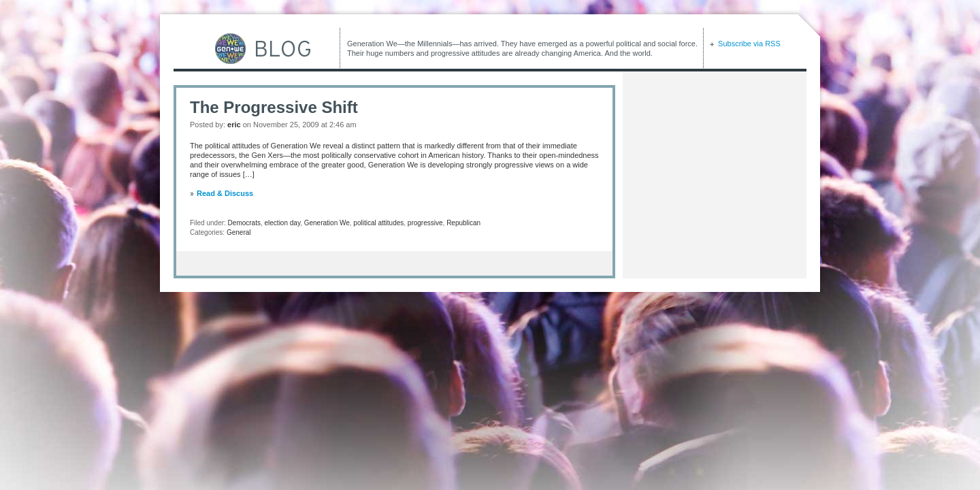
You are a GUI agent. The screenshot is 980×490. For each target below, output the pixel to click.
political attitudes (378, 223)
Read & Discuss (225, 193)
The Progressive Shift (274, 107)
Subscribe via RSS (748, 44)
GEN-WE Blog (242, 49)
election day (283, 223)
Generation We (327, 223)
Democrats (244, 223)
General (239, 232)
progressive (425, 223)
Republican (463, 223)
